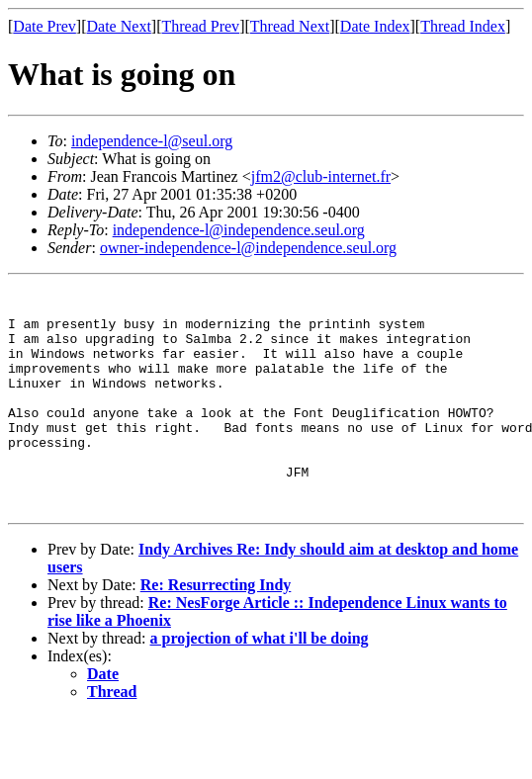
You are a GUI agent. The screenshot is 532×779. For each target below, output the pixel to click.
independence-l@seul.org (152, 141)
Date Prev (44, 26)
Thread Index (463, 26)
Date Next (119, 26)
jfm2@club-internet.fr (321, 176)
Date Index (375, 26)
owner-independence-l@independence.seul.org (248, 248)
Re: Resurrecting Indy (216, 629)
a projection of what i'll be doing (260, 683)
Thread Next (290, 26)
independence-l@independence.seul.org (239, 230)
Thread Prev (200, 26)
